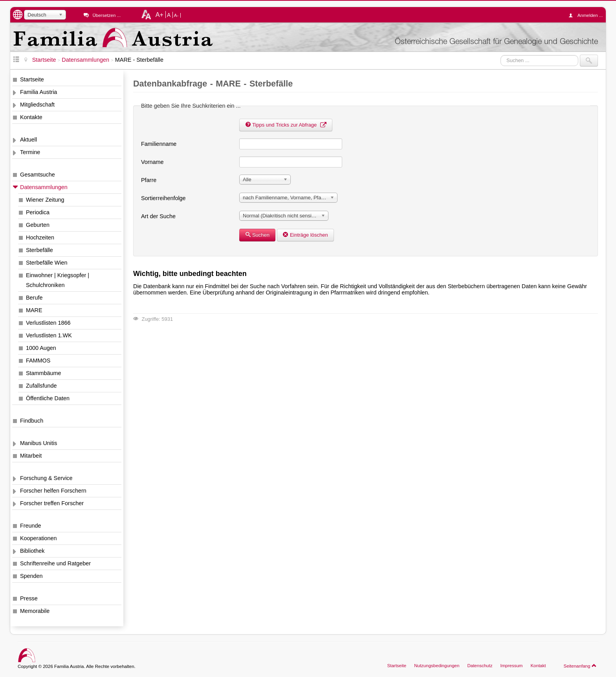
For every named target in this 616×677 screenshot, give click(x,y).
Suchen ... (501, 55)
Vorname (152, 162)
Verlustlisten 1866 (48, 323)
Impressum (511, 666)
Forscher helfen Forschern (53, 491)
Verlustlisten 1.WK (49, 335)
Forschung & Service (46, 478)
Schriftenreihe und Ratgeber (55, 563)
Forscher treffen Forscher (52, 503)
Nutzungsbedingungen (437, 666)
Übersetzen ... (106, 15)
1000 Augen (41, 348)
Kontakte (31, 117)
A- (176, 15)
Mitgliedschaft (37, 105)
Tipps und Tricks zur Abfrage (286, 125)
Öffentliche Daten (48, 398)
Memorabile (35, 611)
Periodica (38, 212)
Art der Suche (158, 216)
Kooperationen (38, 538)
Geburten (38, 225)
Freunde (31, 526)
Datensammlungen (44, 187)
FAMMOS (38, 361)
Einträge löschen (305, 235)
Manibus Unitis (38, 443)
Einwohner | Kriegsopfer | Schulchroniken (58, 280)
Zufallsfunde (41, 386)
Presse (29, 598)
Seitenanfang (580, 666)
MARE (34, 310)
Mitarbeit (31, 456)
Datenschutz (480, 666)
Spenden (31, 576)
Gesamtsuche (38, 175)
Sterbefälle (39, 250)
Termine (30, 152)
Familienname (159, 144)
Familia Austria (38, 92)
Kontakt (538, 666)
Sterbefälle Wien (47, 263)
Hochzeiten (40, 237)
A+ (159, 15)
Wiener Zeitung (45, 200)
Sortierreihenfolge (163, 198)
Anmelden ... (588, 15)
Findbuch (32, 421)
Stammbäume (44, 373)
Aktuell (28, 140)
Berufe (34, 298)
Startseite (32, 79)
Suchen (257, 235)
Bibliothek (32, 551)
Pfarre (149, 180)
